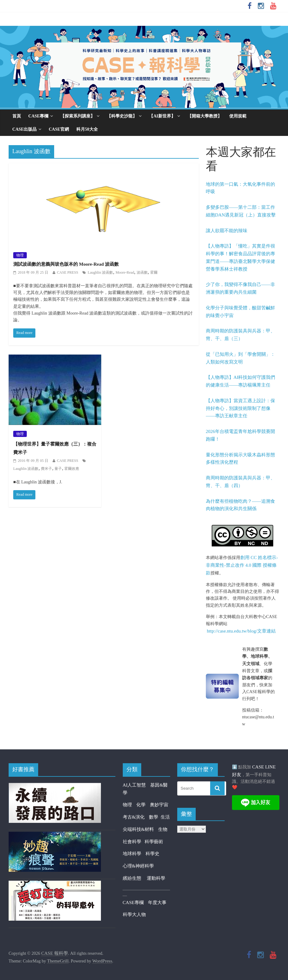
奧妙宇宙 (159, 805)
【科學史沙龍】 (122, 116)
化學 (141, 805)
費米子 (46, 469)
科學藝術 (154, 842)
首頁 (17, 116)
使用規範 (238, 116)
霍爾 (154, 272)
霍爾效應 (72, 469)
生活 (165, 817)
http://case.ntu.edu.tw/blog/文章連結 (241, 631)
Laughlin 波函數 (100, 272)
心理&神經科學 (138, 866)
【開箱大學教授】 (205, 116)
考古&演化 (134, 817)
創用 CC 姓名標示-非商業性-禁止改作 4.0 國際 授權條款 (242, 565)
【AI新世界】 (162, 116)
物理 (20, 255)
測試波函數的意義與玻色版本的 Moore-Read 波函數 (66, 264)
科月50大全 (87, 129)
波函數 (142, 272)
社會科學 (134, 842)
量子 (58, 469)
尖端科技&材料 (138, 829)
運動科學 (156, 878)
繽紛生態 (135, 878)
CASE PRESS (68, 272)
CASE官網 (59, 129)
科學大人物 (134, 915)
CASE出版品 (24, 129)
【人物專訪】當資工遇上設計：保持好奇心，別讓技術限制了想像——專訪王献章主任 (240, 408)
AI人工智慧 (134, 785)
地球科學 (132, 854)
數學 (155, 817)
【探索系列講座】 (78, 116)
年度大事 (157, 903)
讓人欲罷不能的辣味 (227, 231)
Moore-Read (125, 272)
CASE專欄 (38, 116)
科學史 (152, 854)
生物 (163, 829)
